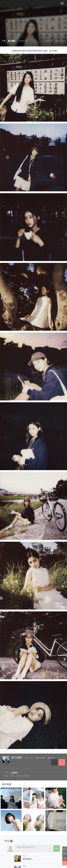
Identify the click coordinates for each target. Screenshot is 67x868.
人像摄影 (14, 773)
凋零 (25, 866)
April (25, 856)
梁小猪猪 (17, 757)
